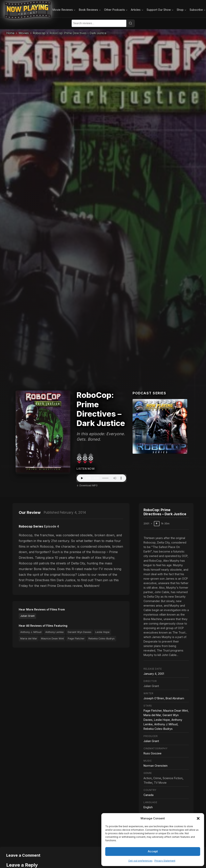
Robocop (39, 33)
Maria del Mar (29, 639)
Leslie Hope (102, 632)
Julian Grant (27, 616)
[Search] (130, 23)
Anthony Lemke (54, 632)
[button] (198, 818)
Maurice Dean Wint (52, 639)
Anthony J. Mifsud (31, 632)
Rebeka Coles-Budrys (102, 639)
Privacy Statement (165, 861)
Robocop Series (31, 526)
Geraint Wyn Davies (79, 632)
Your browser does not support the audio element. (101, 478)
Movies (24, 33)
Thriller (148, 783)
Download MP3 (88, 485)
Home (10, 33)
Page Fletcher (76, 639)
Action (148, 778)
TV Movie (160, 783)
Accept (153, 851)
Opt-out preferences (140, 861)
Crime (157, 778)
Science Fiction (173, 778)
